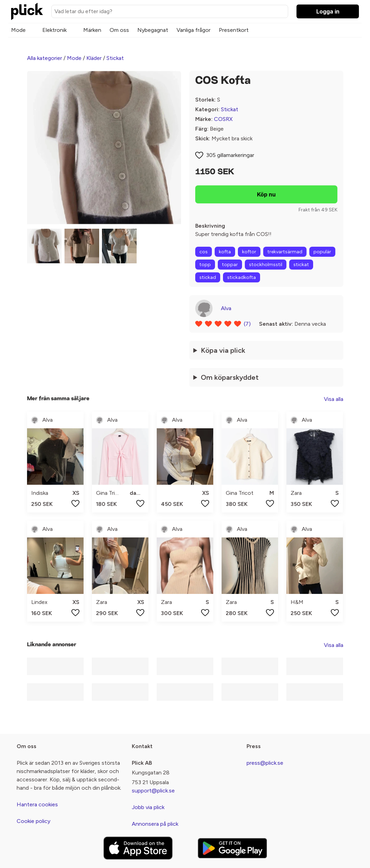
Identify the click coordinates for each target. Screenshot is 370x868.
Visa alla (334, 399)
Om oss (119, 30)
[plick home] (27, 11)
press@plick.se (265, 763)
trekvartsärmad (285, 252)
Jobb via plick (148, 807)
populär (322, 252)
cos (204, 252)
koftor (249, 252)
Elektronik (54, 30)
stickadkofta (242, 277)
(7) (247, 324)
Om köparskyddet (230, 377)
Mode (18, 30)
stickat (301, 265)
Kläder (94, 58)
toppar (230, 265)
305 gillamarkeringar (230, 155)
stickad (208, 277)
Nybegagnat (153, 30)
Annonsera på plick (155, 824)
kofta (225, 252)
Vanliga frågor (193, 30)
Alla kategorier (45, 58)
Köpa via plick (223, 350)
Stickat (115, 58)
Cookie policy (33, 821)
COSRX (223, 119)
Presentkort (234, 30)
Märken (92, 30)
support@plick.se (153, 791)
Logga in (328, 11)
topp (205, 265)
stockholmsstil (266, 265)
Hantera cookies (37, 804)
